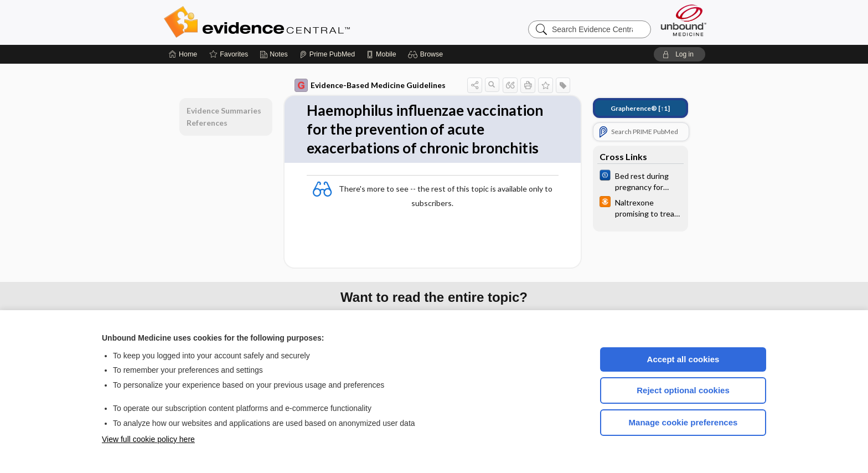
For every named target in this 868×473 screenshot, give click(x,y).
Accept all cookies (683, 359)
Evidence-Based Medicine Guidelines (370, 85)
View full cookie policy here (148, 439)
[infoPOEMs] (640, 207)
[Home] (183, 54)
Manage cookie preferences (683, 422)
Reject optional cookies (683, 390)
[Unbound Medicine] (684, 20)
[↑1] (640, 108)
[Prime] (327, 54)
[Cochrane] (640, 181)
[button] (427, 54)
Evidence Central (301, 22)
